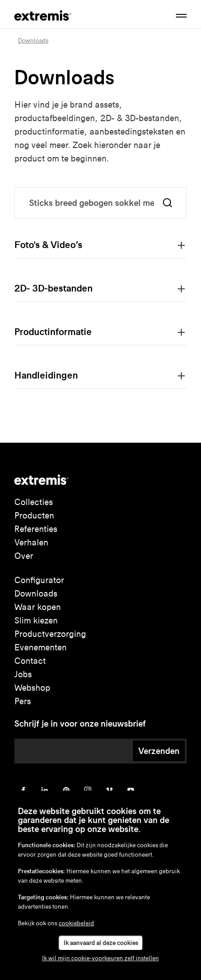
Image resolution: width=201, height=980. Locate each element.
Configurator (39, 580)
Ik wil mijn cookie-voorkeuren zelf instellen (100, 958)
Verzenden (159, 751)
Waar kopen (38, 607)
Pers (23, 701)
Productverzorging (50, 634)
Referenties (36, 529)
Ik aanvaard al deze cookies (101, 943)
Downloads (36, 594)
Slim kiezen (36, 621)
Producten (34, 516)
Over (24, 556)
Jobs (23, 674)
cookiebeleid (76, 923)
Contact (30, 661)
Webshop (32, 688)
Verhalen (31, 542)
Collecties (34, 502)
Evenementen (41, 647)
